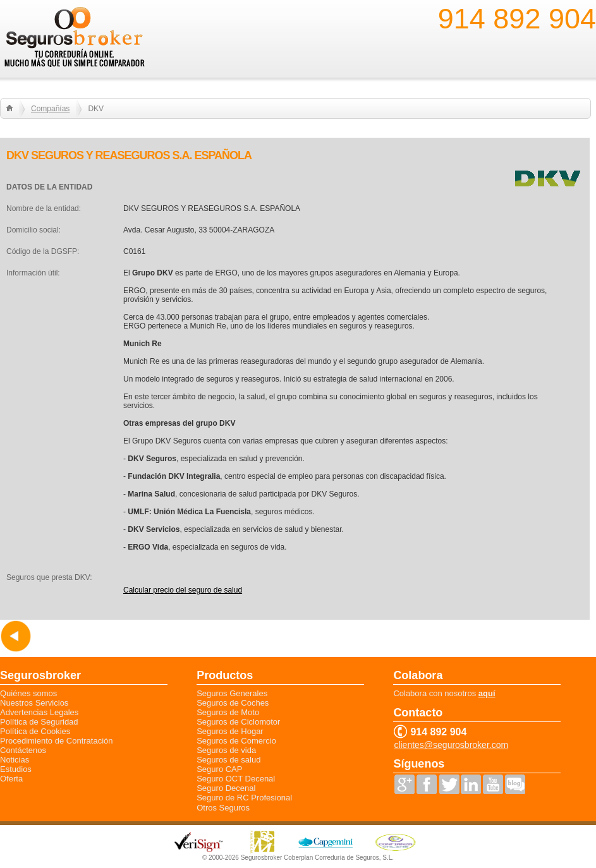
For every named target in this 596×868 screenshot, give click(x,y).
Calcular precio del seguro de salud (183, 590)
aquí (487, 693)
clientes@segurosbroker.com (451, 745)
